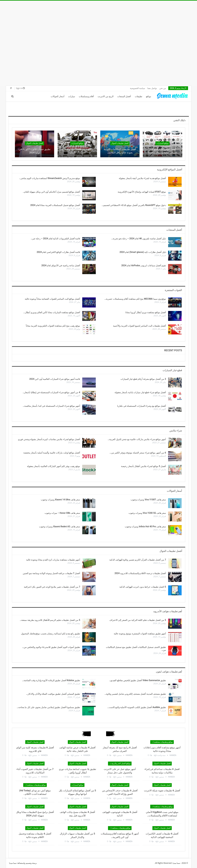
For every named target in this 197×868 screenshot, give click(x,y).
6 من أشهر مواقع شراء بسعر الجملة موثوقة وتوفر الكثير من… (138, 453)
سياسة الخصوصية (138, 88)
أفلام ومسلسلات (86, 96)
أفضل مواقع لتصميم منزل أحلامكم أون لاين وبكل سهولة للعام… (51, 192)
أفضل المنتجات (124, 96)
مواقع (149, 96)
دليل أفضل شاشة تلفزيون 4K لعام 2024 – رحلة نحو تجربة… (139, 239)
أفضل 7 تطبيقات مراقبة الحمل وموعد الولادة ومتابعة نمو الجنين (51, 573)
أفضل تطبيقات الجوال (120, 143)
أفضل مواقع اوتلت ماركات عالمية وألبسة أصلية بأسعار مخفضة (52, 453)
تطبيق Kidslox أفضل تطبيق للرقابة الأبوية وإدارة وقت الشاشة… (51, 680)
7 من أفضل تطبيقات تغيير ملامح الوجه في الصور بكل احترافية (52, 587)
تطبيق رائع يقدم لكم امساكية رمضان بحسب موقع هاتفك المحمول (51, 634)
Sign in (20, 88)
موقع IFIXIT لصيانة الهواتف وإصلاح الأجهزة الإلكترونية (142, 192)
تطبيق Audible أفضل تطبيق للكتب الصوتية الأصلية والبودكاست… (137, 707)
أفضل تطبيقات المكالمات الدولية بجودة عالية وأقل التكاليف (120, 151)
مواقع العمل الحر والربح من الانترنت (119, 763)
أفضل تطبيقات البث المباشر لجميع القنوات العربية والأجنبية (139, 326)
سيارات (72, 96)
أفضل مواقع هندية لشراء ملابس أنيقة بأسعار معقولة (142, 178)
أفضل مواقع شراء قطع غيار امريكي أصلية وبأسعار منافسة (163, 151)
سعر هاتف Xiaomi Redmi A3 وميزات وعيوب (60, 526)
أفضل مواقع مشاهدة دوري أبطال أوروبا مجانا (146, 312)
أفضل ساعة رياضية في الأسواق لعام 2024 (61, 265)
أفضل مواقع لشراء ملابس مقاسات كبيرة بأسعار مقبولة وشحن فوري (49, 439)
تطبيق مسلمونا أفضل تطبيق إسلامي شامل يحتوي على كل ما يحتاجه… (49, 707)
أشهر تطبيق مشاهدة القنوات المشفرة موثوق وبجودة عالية (140, 634)
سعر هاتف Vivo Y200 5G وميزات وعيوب (147, 513)
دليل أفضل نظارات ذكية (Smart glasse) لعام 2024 (143, 252)
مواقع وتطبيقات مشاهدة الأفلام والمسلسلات (161, 742)
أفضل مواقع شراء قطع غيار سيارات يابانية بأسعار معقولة (140, 392)
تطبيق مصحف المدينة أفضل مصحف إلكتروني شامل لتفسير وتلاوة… (135, 694)
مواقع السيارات (162, 143)
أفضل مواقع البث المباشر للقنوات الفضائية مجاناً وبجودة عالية (53, 299)
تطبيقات (139, 96)
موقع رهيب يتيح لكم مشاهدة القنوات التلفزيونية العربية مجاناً (53, 326)
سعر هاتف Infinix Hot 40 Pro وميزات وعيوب (145, 526)
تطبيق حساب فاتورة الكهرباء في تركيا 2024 (35, 151)
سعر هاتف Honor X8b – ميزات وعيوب (62, 513)
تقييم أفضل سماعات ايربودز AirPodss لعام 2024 (144, 265)
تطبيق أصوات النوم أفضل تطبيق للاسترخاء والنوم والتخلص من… (51, 647)
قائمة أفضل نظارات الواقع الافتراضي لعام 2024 (58, 252)
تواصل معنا (152, 88)
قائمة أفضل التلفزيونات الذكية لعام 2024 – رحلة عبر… (55, 239)
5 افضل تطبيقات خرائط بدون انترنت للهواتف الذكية (143, 587)
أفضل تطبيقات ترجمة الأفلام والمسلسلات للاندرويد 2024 (140, 573)
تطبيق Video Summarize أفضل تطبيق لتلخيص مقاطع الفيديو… (138, 680)
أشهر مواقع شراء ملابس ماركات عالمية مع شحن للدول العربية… (137, 439)
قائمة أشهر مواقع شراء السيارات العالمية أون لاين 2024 (55, 379)
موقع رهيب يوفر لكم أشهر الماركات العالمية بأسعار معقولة (54, 466)
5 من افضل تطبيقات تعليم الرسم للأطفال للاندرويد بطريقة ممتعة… (50, 620)
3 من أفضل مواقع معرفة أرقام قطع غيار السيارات (143, 379)
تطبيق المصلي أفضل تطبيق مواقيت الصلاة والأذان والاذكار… (53, 694)
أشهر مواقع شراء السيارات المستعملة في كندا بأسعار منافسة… (51, 406)
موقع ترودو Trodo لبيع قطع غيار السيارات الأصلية (77, 151)
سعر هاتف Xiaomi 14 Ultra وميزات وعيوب (60, 500)
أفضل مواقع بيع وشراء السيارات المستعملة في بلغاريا (142, 406)
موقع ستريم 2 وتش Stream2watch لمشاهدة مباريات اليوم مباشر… (50, 178)
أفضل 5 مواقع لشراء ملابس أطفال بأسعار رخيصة (143, 466)
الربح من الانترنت (106, 96)
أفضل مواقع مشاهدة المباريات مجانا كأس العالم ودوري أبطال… (52, 312)
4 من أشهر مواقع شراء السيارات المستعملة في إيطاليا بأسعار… (51, 392)
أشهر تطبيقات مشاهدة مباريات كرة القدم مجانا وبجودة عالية (53, 560)
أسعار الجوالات (57, 96)
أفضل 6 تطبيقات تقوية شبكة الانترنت (162, 791)
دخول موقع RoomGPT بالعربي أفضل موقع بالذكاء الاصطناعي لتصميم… (134, 205)
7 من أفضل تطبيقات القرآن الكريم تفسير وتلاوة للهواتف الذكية (138, 560)
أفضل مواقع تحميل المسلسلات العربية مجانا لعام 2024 (55, 205)
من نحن (163, 88)
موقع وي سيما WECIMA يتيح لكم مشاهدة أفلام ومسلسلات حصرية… (135, 299)
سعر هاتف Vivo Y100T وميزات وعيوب (148, 500)
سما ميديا (13, 863)
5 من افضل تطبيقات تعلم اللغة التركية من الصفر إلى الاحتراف (138, 620)
